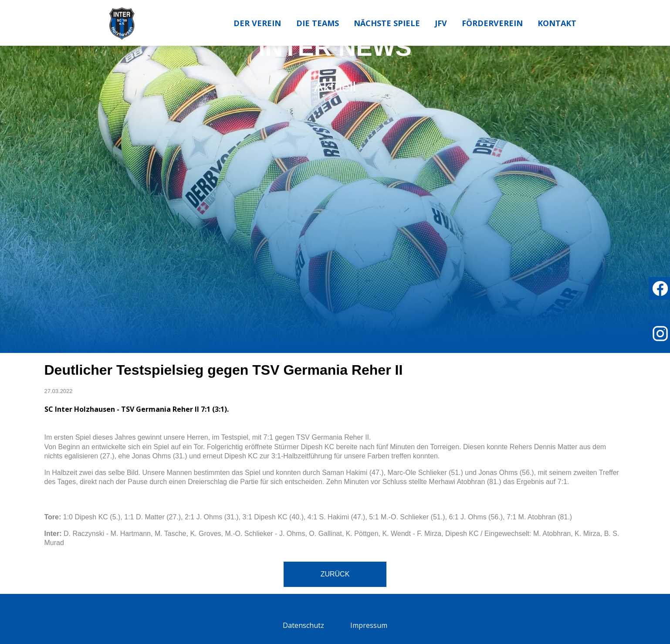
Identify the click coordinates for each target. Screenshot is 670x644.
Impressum (369, 625)
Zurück (335, 574)
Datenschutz (303, 625)
